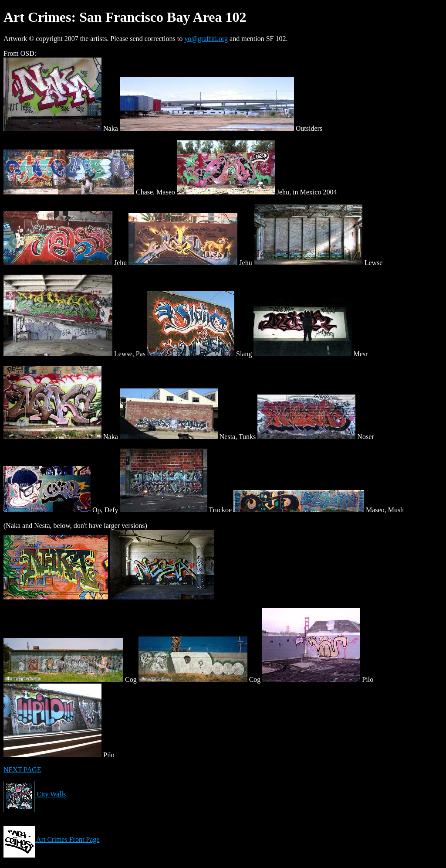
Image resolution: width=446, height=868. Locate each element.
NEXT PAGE (22, 770)
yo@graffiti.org (206, 39)
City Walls (35, 794)
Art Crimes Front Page (51, 839)
